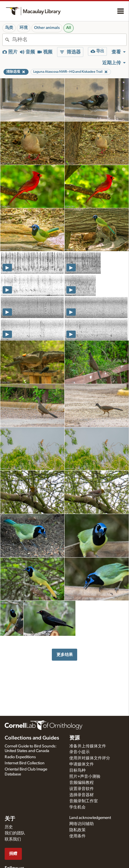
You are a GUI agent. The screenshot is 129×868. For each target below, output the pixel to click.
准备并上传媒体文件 (88, 746)
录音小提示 (79, 752)
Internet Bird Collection (25, 763)
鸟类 (9, 28)
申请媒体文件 (82, 764)
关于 (10, 819)
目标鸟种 (77, 770)
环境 (24, 28)
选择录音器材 (82, 795)
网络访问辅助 (82, 824)
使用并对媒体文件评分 (90, 758)
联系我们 (13, 839)
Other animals (47, 28)
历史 (9, 827)
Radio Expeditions (20, 757)
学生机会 (77, 807)
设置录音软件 (82, 789)
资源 (75, 738)
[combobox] (69, 40)
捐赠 (13, 854)
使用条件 (77, 836)
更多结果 (65, 655)
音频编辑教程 (82, 783)
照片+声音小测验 (85, 777)
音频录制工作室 (84, 801)
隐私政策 (77, 830)
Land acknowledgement (90, 818)
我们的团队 (15, 833)
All (69, 28)
